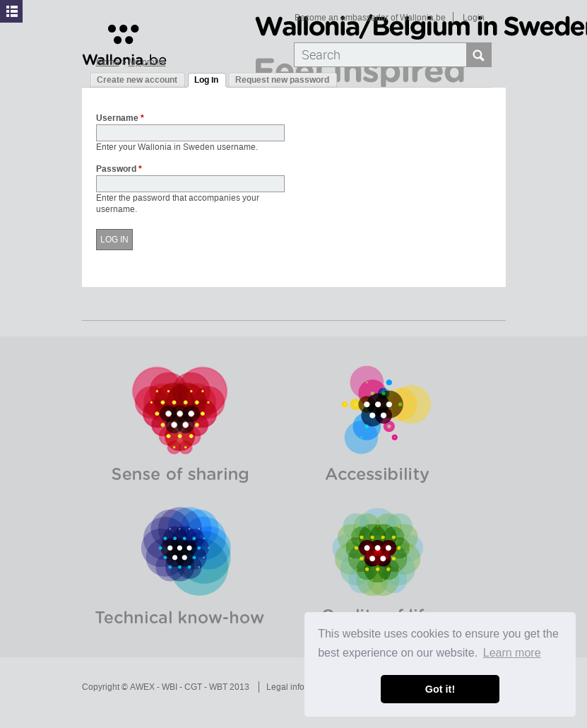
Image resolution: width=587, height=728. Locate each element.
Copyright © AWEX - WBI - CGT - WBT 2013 (166, 687)
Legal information (300, 687)
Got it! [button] (440, 689)
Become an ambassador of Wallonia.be (370, 18)
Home (108, 62)
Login (474, 18)
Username (120, 119)
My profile (147, 62)
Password (119, 170)
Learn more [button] (512, 653)
